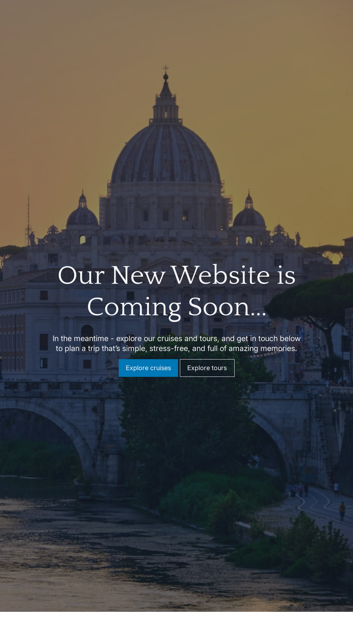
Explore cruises (148, 364)
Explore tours (207, 364)
